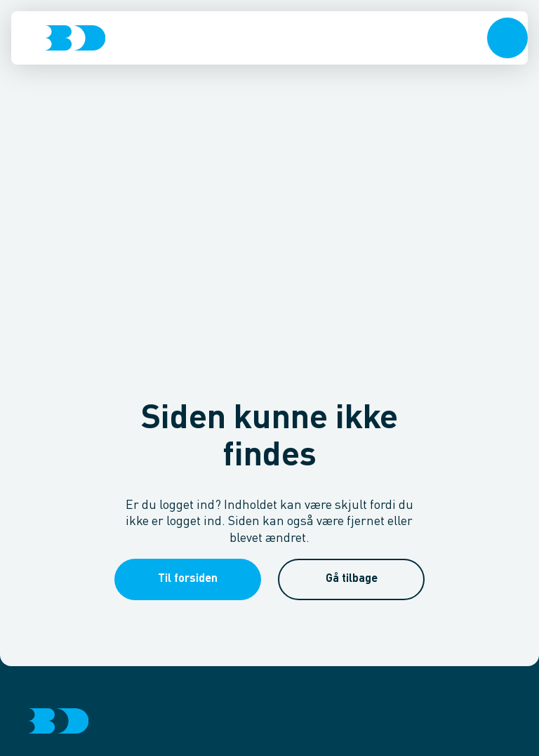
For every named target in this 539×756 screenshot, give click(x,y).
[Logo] (75, 38)
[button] (507, 38)
